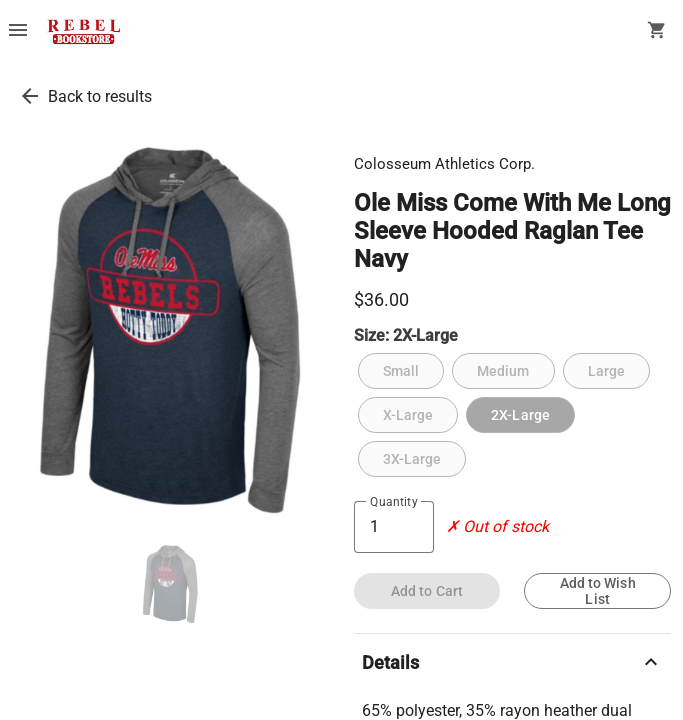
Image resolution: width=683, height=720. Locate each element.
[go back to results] (30, 96)
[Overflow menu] (18, 32)
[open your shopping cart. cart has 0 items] (657, 32)
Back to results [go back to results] (100, 96)
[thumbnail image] (170, 584)
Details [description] (513, 662)
